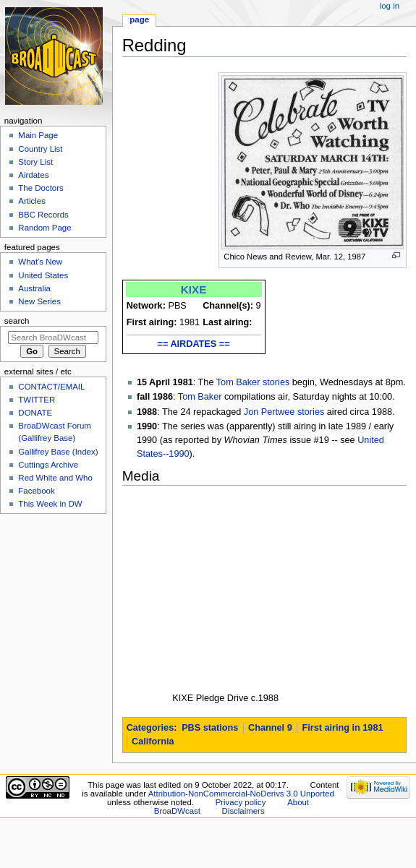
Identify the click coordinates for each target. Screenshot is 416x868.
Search (17, 321)
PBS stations (210, 728)
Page (139, 20)
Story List (35, 162)
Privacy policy (241, 802)
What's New (40, 262)
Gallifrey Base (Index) (58, 452)
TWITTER (37, 400)
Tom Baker (200, 397)
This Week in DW (50, 504)
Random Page (44, 228)
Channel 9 (270, 728)
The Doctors (41, 188)
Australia (34, 288)
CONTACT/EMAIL (51, 387)
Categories (150, 728)
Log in (390, 6)
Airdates (33, 175)
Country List (40, 149)
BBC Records (43, 215)
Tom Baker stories (253, 382)
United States (43, 275)
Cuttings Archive (48, 465)
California (153, 742)
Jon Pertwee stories (284, 412)
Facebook (36, 491)
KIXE (194, 289)
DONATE (35, 413)
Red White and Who (55, 478)
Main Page (38, 135)
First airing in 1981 (342, 728)
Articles (32, 201)
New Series (39, 301)
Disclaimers (243, 811)
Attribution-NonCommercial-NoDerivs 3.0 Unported (241, 794)
